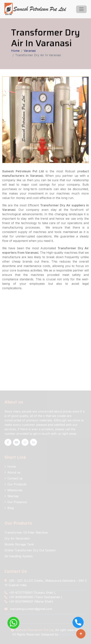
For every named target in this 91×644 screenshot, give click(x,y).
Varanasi (30, 51)
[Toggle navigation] (81, 9)
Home (15, 51)
